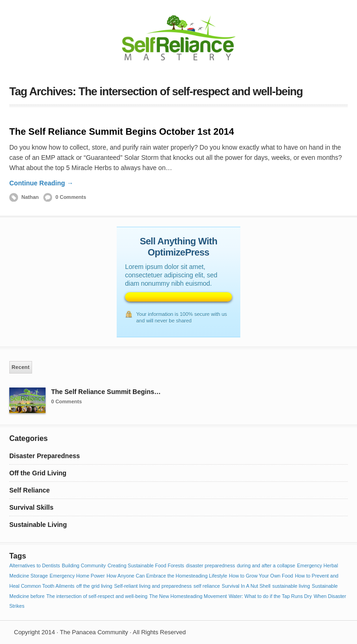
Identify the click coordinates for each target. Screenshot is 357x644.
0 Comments (71, 197)
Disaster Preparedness (45, 456)
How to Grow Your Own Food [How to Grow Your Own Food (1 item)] (261, 576)
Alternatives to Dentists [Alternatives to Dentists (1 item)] (35, 565)
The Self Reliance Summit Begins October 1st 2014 (122, 131)
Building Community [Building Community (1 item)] (84, 565)
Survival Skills (31, 507)
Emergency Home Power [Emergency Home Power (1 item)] (77, 576)
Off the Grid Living (38, 473)
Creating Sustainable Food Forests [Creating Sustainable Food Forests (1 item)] (146, 565)
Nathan (30, 197)
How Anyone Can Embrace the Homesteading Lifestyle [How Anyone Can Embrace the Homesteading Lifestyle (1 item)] (167, 576)
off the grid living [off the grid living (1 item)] (94, 586)
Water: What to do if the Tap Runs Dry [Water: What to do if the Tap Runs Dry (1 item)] (270, 596)
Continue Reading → (41, 183)
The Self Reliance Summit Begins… (106, 392)
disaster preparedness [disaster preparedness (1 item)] (210, 565)
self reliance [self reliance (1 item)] (207, 586)
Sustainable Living (38, 525)
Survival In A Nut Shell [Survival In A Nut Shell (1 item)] (246, 586)
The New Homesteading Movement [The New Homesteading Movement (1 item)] (188, 596)
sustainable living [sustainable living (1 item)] (291, 586)
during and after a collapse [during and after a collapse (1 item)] (266, 565)
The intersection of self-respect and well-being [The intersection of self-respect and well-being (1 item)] (97, 596)
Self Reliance (30, 490)
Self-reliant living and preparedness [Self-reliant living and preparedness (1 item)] (153, 586)
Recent (21, 367)
